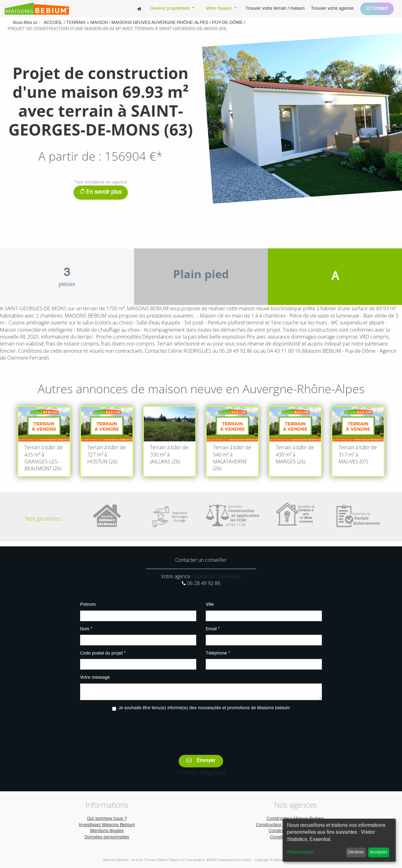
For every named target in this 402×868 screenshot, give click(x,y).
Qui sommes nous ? (107, 819)
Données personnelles (107, 837)
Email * (213, 629)
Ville (210, 605)
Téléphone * (218, 653)
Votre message (95, 677)
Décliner (356, 852)
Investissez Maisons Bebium (107, 825)
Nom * (86, 629)
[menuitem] (139, 9)
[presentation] (201, 728)
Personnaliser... (302, 852)
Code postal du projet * (103, 653)
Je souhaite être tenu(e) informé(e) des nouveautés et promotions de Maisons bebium (204, 708)
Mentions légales (107, 831)
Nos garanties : (44, 518)
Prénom (88, 605)
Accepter (378, 852)
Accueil (53, 23)
